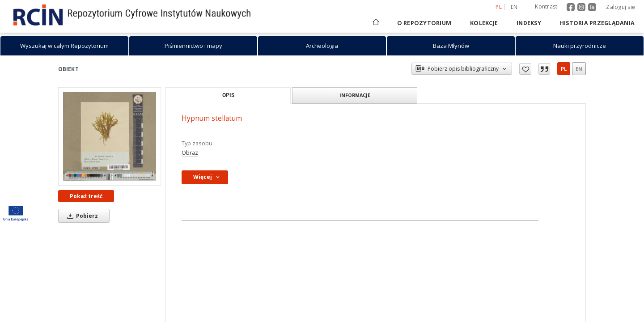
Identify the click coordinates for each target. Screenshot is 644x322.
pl (564, 69)
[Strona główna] (375, 23)
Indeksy (529, 23)
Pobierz (81, 216)
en (579, 69)
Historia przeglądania (597, 23)
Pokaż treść (86, 196)
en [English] (514, 7)
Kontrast (546, 6)
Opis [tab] (228, 95)
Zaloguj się (621, 7)
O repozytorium (424, 23)
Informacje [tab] (355, 95)
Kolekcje (484, 23)
